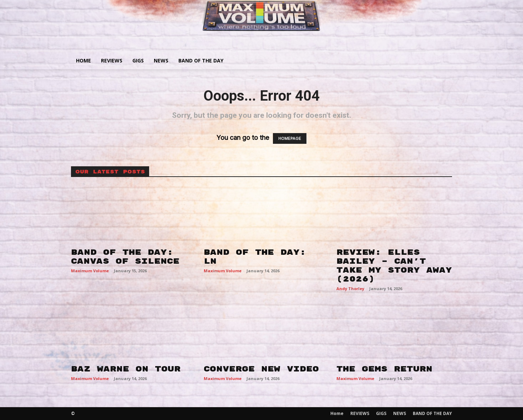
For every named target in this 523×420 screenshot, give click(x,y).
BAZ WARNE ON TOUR (126, 369)
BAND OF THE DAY (201, 60)
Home (83, 60)
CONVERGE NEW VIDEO (261, 369)
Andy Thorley (350, 289)
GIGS (138, 60)
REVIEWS (112, 60)
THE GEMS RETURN (384, 369)
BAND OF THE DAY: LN (255, 257)
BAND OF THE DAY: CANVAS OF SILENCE (125, 257)
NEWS (161, 60)
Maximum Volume (90, 271)
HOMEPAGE (290, 138)
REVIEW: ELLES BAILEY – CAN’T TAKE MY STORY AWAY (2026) (394, 266)
